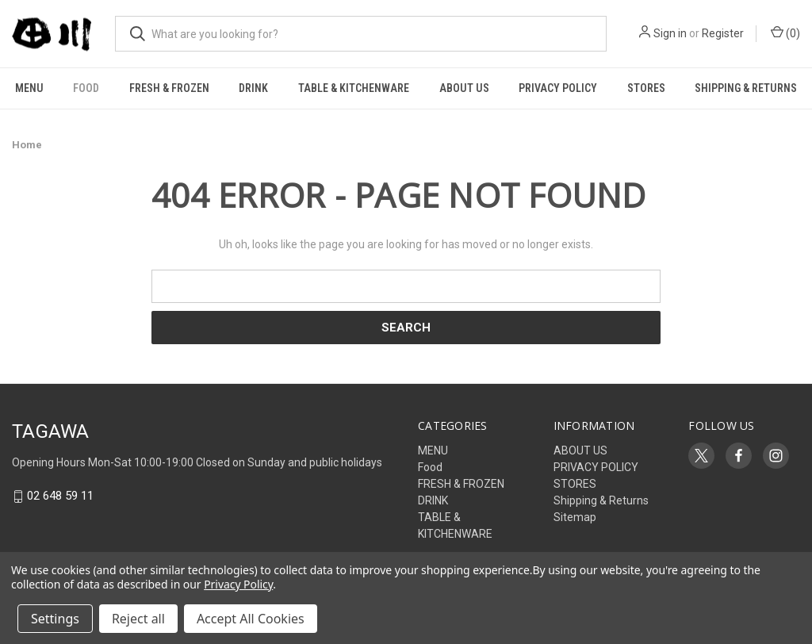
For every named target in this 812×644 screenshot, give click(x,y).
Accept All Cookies (251, 619)
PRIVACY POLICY (558, 88)
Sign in (670, 33)
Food (86, 88)
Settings (55, 619)
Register (723, 33)
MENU (29, 88)
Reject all (138, 619)
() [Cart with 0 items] (785, 33)
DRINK (253, 88)
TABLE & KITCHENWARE (354, 88)
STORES (646, 88)
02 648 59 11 (60, 496)
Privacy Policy (238, 584)
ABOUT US (464, 88)
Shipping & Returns (601, 500)
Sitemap (575, 517)
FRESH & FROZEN (169, 88)
